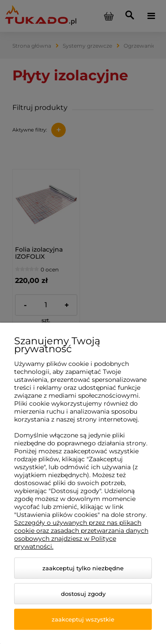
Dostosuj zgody (83, 594)
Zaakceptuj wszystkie (83, 619)
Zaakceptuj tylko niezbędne (83, 568)
